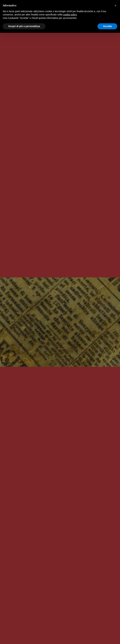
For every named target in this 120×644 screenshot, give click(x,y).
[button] (116, 617)
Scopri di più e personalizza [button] (24, 637)
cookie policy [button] (70, 626)
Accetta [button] (107, 637)
